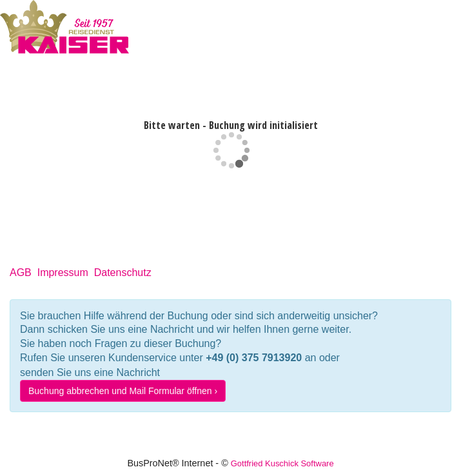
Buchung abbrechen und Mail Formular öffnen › (123, 391)
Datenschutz (123, 273)
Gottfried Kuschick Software (282, 463)
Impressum (63, 273)
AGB (21, 273)
